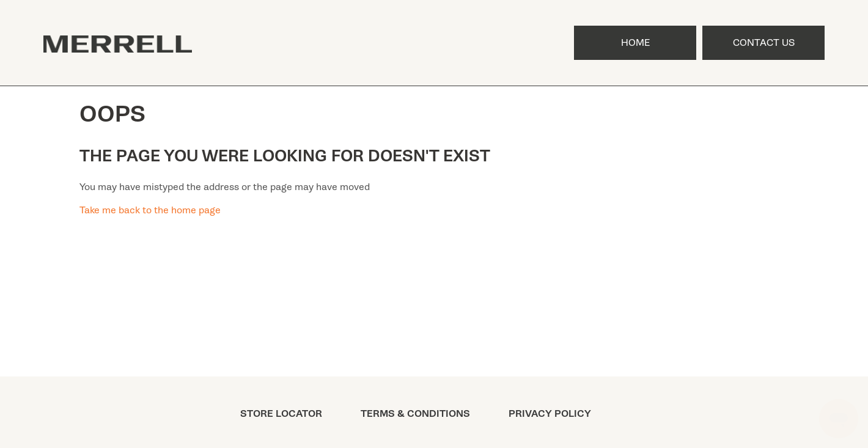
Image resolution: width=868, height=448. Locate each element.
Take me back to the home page (150, 210)
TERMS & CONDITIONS (415, 414)
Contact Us (764, 43)
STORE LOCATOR (281, 414)
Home (635, 43)
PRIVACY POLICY (550, 414)
